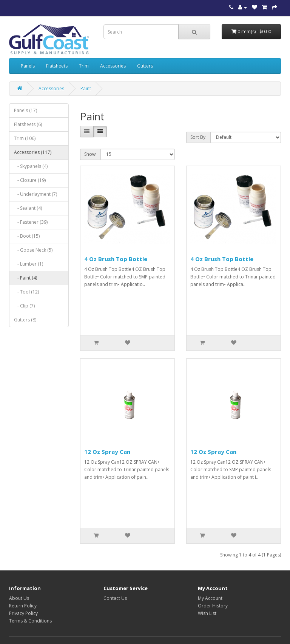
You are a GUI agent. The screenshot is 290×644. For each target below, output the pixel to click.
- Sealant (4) (28, 208)
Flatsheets (57, 66)
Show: (90, 154)
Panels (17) (25, 110)
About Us (19, 598)
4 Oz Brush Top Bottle (116, 259)
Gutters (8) (25, 320)
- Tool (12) (26, 292)
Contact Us (115, 598)
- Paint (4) (25, 278)
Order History (213, 606)
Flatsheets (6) (28, 124)
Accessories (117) (33, 152)
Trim (84, 66)
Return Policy (23, 606)
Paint (86, 88)
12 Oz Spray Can (107, 452)
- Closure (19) (30, 180)
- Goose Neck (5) (33, 250)
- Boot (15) (27, 236)
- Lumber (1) (29, 264)
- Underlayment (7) (35, 194)
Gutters (145, 66)
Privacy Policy (23, 613)
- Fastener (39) (31, 222)
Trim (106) (25, 138)
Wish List (207, 613)
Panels (28, 66)
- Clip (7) (24, 306)
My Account (210, 598)
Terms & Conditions (30, 621)
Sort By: (198, 137)
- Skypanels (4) (31, 166)
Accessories (113, 66)
